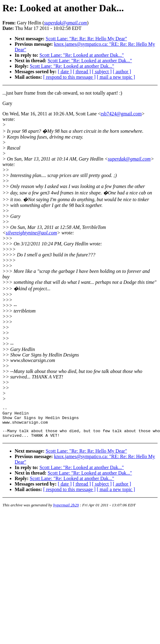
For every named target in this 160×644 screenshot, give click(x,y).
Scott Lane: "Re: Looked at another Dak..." (82, 55)
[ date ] (65, 72)
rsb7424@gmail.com (121, 114)
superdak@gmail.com (129, 159)
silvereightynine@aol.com (31, 233)
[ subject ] (102, 72)
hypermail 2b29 (66, 510)
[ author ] (122, 72)
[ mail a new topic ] (116, 77)
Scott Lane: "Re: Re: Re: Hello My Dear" (86, 39)
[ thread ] (82, 72)
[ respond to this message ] (69, 77)
